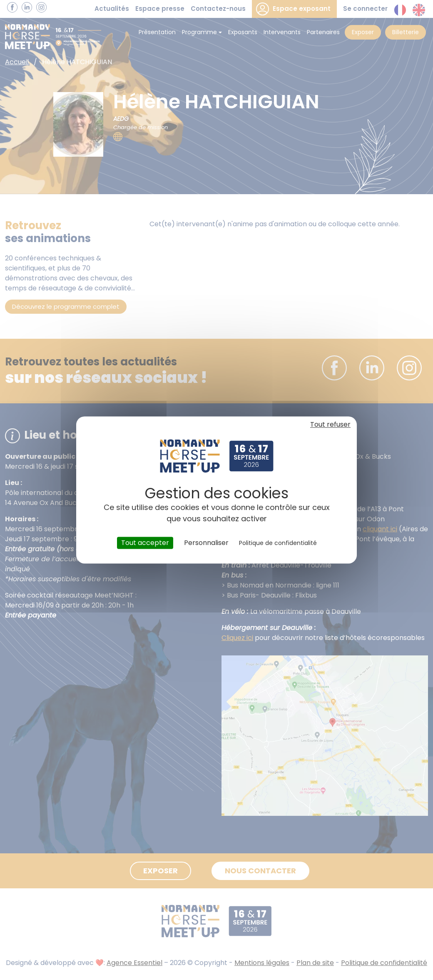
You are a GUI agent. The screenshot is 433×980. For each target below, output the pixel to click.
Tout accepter (145, 543)
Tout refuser (330, 424)
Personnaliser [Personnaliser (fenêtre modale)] (206, 543)
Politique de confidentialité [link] (278, 543)
